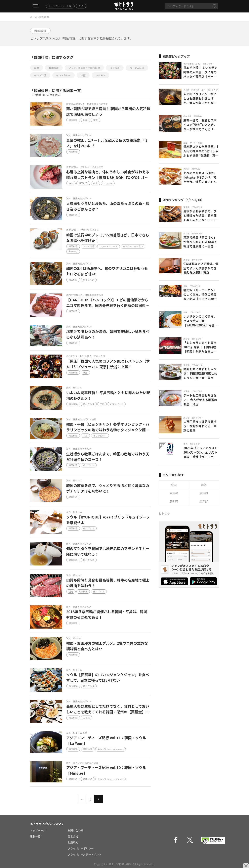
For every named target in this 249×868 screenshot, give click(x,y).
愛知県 (204, 501)
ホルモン (100, 75)
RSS (81, 6)
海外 (204, 485)
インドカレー (64, 75)
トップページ (38, 830)
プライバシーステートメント (85, 854)
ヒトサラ (164, 513)
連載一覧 (35, 836)
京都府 (174, 501)
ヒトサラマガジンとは (60, 6)
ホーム (34, 17)
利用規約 (73, 842)
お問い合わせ (76, 830)
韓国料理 (54, 68)
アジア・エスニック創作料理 (84, 68)
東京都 (174, 493)
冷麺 (83, 75)
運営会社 (73, 836)
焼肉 (37, 68)
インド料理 (40, 75)
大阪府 (204, 493)
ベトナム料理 (137, 68)
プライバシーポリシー (81, 848)
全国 (174, 485)
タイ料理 (115, 68)
